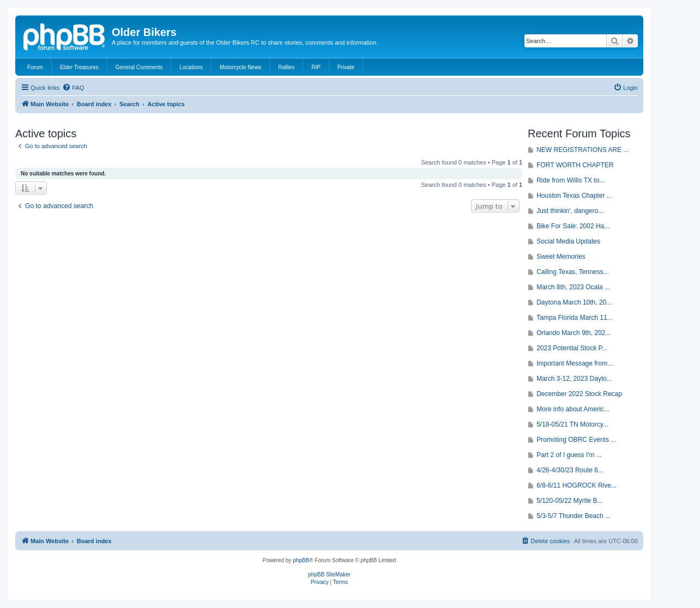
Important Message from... (575, 363)
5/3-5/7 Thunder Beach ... (574, 516)
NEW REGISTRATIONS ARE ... (583, 150)
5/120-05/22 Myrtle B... (569, 501)
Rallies (286, 67)
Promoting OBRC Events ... (576, 440)
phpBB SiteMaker (329, 574)
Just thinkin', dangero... (570, 211)
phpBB (301, 560)
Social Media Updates (568, 241)
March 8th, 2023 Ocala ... (573, 287)
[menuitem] (73, 88)
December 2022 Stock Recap (579, 394)
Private (346, 67)
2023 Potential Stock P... (572, 348)
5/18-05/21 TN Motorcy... (572, 424)
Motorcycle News (240, 67)
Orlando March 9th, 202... (574, 333)
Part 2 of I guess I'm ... (569, 455)
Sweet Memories (561, 257)
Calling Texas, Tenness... (572, 272)
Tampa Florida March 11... (574, 318)
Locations (191, 67)
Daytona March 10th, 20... (574, 302)
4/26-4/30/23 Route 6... (570, 470)
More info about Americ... (573, 409)
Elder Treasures (79, 67)
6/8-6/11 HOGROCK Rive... (577, 485)
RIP (316, 67)
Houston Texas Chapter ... (574, 196)
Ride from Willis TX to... (571, 180)
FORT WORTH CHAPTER (575, 165)
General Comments (139, 67)
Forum (35, 67)
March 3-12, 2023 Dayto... (574, 379)
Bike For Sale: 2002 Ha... (573, 226)
